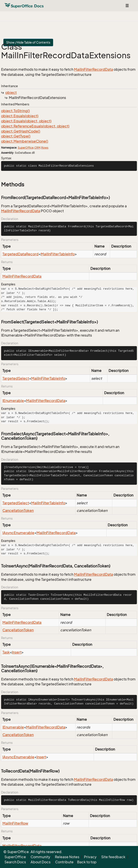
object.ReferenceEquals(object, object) (35, 126)
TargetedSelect (16, 378)
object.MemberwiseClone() (25, 141)
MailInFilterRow (15, 823)
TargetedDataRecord (20, 254)
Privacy (90, 857)
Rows (45, 148)
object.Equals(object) (20, 116)
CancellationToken (18, 511)
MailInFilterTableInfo (58, 254)
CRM (37, 148)
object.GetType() (16, 136)
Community (40, 857)
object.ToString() (15, 111)
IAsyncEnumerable (18, 533)
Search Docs (15, 862)
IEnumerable (13, 401)
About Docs (41, 862)
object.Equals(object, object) (26, 121)
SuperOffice (26, 148)
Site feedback (113, 857)
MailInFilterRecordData (93, 69)
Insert (17, 652)
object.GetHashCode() (21, 131)
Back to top (87, 862)
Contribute (64, 862)
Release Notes (67, 857)
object (11, 93)
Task (6, 652)
